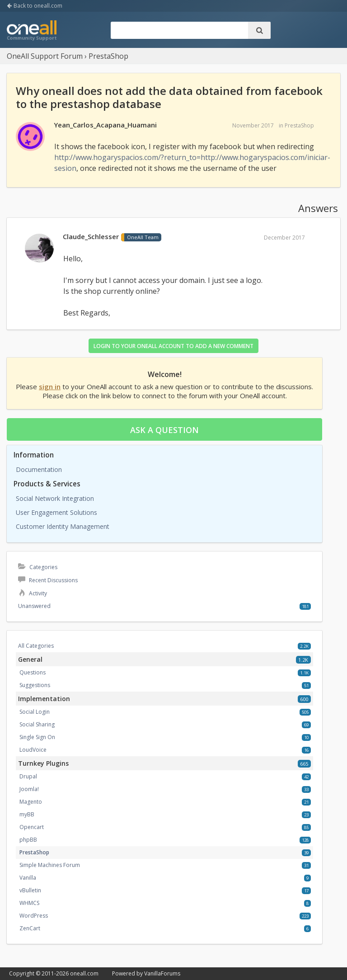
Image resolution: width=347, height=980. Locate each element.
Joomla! (29, 789)
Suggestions (35, 685)
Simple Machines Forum (50, 865)
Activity (33, 593)
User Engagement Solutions (56, 512)
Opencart (32, 827)
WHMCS (29, 903)
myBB (27, 814)
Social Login (35, 712)
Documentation (39, 469)
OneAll (32, 31)
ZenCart (30, 928)
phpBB (28, 840)
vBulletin (30, 890)
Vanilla (28, 878)
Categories (38, 567)
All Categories (36, 646)
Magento (31, 802)
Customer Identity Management (63, 526)
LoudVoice (33, 750)
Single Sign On (37, 737)
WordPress (34, 916)
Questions (33, 672)
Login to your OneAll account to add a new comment (173, 346)
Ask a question (164, 430)
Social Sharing (37, 724)
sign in (50, 386)
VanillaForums (162, 973)
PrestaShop (299, 125)
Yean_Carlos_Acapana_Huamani (105, 125)
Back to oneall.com (35, 6)
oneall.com (84, 973)
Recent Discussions (48, 580)
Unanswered (34, 606)
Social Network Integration (55, 498)
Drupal (28, 776)
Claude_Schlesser (91, 236)
